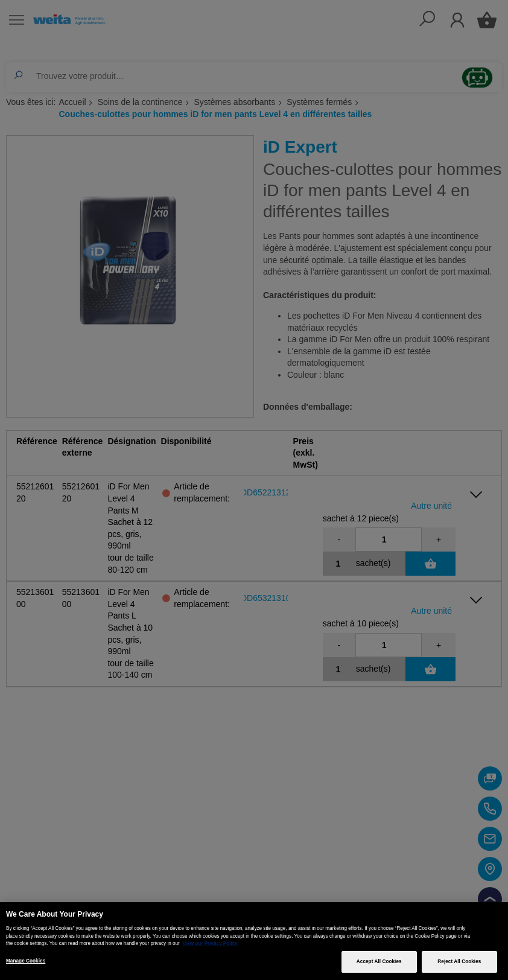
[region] (254, 941)
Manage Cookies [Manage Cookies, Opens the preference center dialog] (26, 961)
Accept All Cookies (379, 962)
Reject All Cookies (459, 962)
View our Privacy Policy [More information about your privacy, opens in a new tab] (210, 943)
